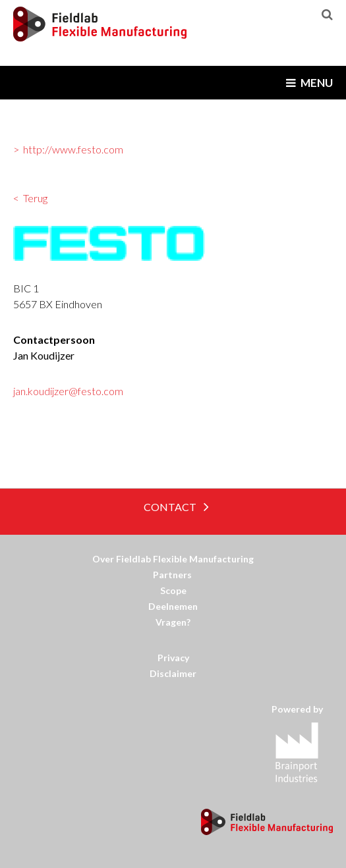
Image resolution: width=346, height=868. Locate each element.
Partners (173, 575)
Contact (170, 507)
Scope (173, 590)
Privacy (173, 658)
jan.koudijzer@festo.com (68, 391)
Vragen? (173, 622)
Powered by (302, 709)
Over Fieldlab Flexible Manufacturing (173, 559)
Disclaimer (173, 673)
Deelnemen (173, 606)
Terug (35, 198)
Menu (317, 83)
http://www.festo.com (73, 149)
